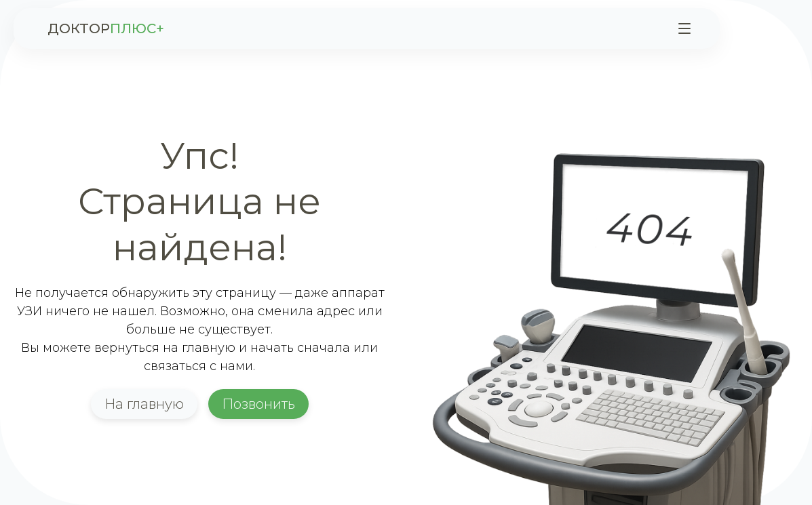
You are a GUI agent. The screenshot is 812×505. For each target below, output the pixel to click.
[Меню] (684, 28)
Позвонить (258, 404)
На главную (144, 404)
